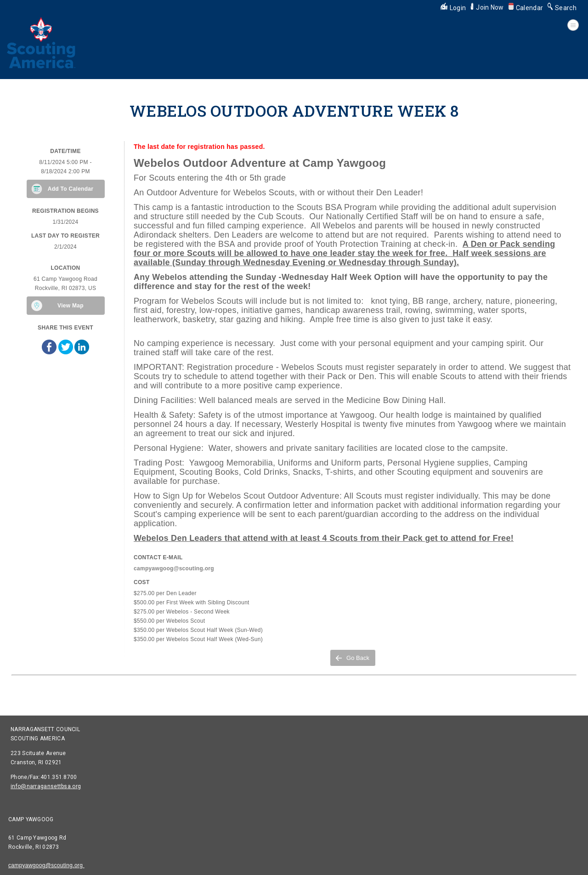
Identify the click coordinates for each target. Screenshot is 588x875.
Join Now (487, 7)
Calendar (526, 8)
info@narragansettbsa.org (46, 786)
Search (562, 8)
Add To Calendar (71, 189)
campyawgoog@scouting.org (46, 865)
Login (453, 8)
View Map (71, 306)
